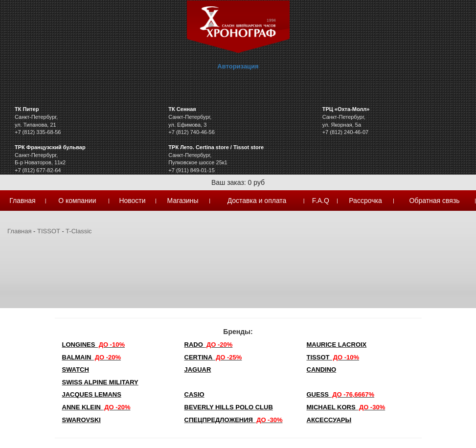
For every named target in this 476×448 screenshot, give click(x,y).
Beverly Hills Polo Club (229, 407)
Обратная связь (434, 201)
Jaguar (198, 370)
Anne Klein (96, 407)
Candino (322, 370)
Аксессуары (329, 420)
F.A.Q (321, 201)
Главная (22, 201)
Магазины (183, 201)
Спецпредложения (234, 420)
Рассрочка (365, 201)
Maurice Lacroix (337, 345)
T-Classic (79, 231)
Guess (341, 394)
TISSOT (49, 231)
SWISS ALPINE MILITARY (100, 382)
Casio (194, 394)
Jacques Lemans (92, 394)
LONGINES (93, 345)
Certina (213, 357)
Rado (209, 345)
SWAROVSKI (81, 420)
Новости (132, 201)
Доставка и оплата (257, 201)
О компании (77, 201)
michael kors (346, 407)
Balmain (92, 357)
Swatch (76, 370)
